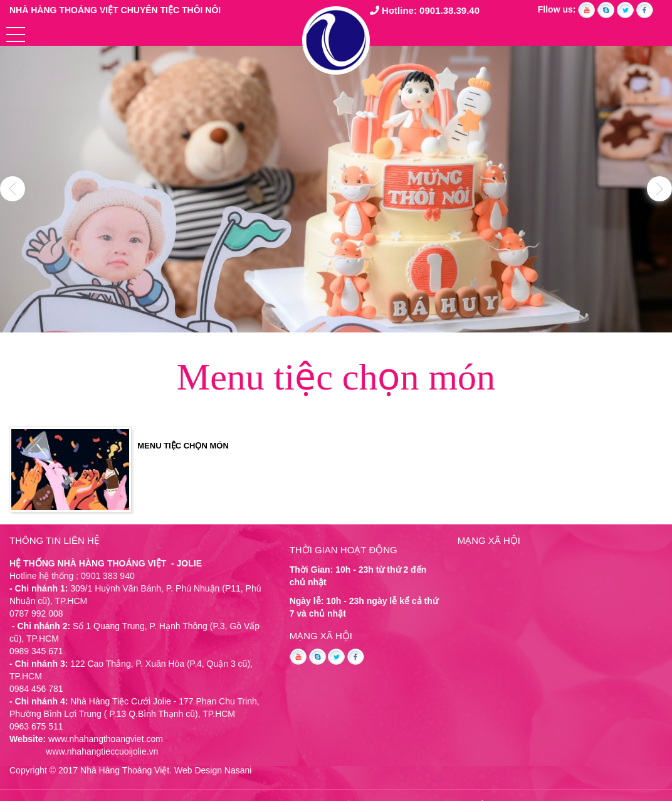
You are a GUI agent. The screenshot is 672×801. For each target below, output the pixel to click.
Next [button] (659, 189)
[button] (16, 34)
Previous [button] (13, 189)
